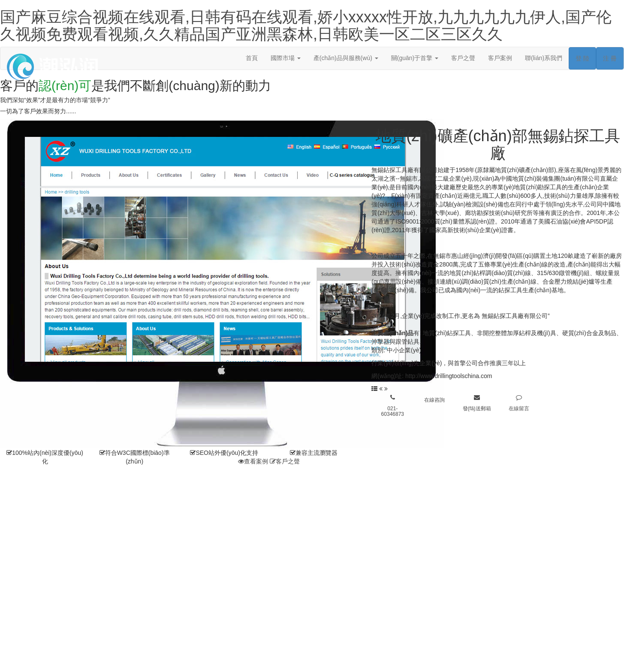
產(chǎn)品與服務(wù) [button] (346, 58)
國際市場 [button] (286, 58)
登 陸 (582, 58)
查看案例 (253, 461)
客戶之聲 (463, 58)
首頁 (252, 58)
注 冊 (610, 58)
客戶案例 (500, 58)
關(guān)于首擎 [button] (415, 58)
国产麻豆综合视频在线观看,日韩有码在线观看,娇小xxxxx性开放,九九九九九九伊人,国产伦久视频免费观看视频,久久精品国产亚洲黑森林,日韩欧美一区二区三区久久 (306, 26)
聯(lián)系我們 (544, 58)
